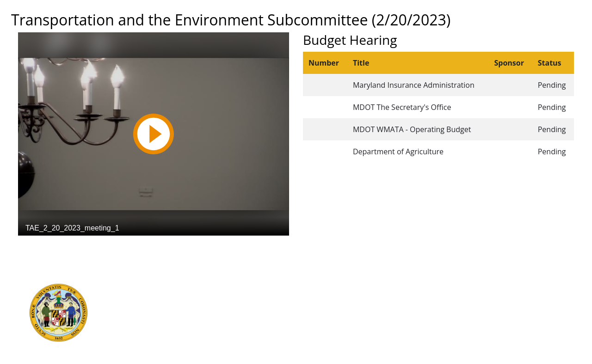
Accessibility (311, 328)
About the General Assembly (337, 317)
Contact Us (309, 297)
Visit (298, 307)
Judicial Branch (157, 297)
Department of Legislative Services (188, 307)
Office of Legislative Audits (175, 317)
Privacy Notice (314, 338)
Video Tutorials (315, 348)
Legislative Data (509, 287)
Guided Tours (313, 287)
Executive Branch (161, 287)
